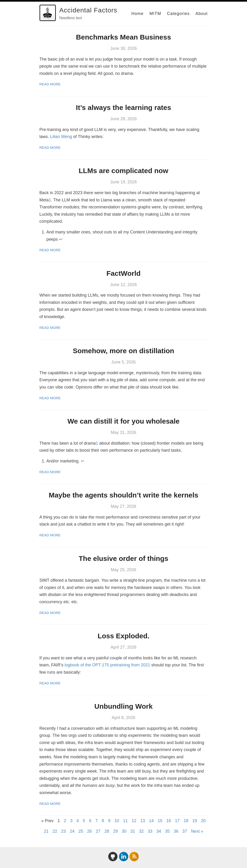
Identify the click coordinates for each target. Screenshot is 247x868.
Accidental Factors (88, 10)
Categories (178, 14)
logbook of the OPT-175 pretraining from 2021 (107, 665)
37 (185, 831)
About (201, 14)
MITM (155, 14)
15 (160, 821)
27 (98, 831)
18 (186, 821)
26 (89, 831)
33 (150, 831)
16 (169, 821)
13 (143, 821)
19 (195, 821)
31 (133, 831)
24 (72, 831)
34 (159, 831)
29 (115, 831)
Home (137, 14)
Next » (197, 831)
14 (151, 821)
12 (134, 821)
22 (55, 831)
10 (117, 821)
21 (46, 831)
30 (124, 831)
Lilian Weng (61, 137)
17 (177, 821)
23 (64, 831)
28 (107, 831)
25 (81, 831)
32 (141, 831)
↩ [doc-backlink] (61, 239)
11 (125, 821)
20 (203, 821)
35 (167, 831)
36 (176, 831)
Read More (50, 84)
